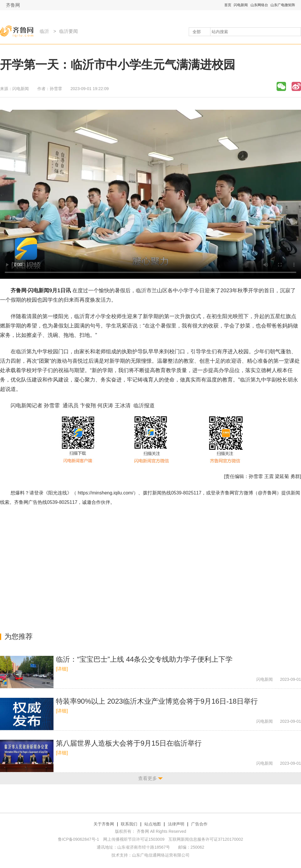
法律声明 (176, 824)
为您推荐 (19, 636)
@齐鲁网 (267, 493)
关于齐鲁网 (104, 824)
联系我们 (129, 824)
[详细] (62, 669)
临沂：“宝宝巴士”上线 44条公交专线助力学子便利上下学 (144, 659)
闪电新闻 (241, 5)
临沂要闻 (68, 31)
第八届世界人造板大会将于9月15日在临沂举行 (129, 743)
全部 (197, 32)
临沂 (44, 31)
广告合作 (199, 824)
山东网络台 (259, 5)
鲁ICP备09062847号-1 (78, 839)
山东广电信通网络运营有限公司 (161, 855)
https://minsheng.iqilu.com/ (105, 493)
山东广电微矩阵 (283, 5)
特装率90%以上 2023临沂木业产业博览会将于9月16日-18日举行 (157, 701)
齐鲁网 (13, 5)
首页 (228, 5)
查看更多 (148, 778)
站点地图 (153, 824)
